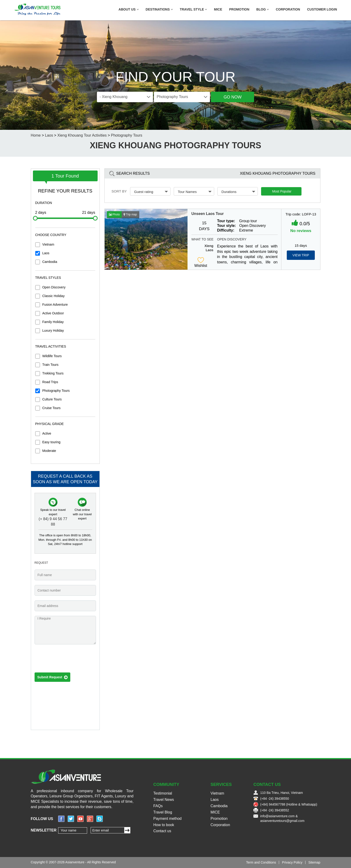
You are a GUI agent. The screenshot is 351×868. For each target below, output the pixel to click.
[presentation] (70, 660)
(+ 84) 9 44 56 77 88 (53, 522)
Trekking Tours (53, 373)
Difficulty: (226, 230)
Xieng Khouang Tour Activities (82, 135)
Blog (263, 9)
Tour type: (226, 221)
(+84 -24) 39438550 (275, 799)
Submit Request (52, 677)
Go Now (232, 97)
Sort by (119, 191)
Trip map (130, 214)
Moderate (49, 451)
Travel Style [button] (193, 9)
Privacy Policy (292, 862)
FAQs (158, 806)
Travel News (164, 800)
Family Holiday (53, 322)
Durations (238, 192)
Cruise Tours (51, 408)
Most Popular (282, 191)
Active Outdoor (53, 313)
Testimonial (163, 793)
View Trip (301, 255)
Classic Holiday (53, 296)
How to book (164, 825)
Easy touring (51, 442)
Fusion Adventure (55, 305)
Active (47, 433)
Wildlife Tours (52, 356)
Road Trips (50, 382)
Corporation (288, 9)
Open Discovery (54, 287)
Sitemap (314, 862)
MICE (218, 9)
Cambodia (50, 262)
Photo (114, 214)
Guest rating (151, 192)
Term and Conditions (261, 862)
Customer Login (322, 9)
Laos (49, 135)
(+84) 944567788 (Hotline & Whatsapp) (289, 804)
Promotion (239, 9)
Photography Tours (127, 135)
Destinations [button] (159, 9)
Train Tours (50, 365)
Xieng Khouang (206, 246)
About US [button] (129, 9)
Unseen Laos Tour (208, 214)
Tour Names (195, 192)
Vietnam (48, 244)
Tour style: (227, 226)
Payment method (168, 819)
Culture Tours (52, 399)
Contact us (162, 831)
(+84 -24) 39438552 (275, 810)
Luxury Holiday (53, 330)
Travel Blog (163, 812)
